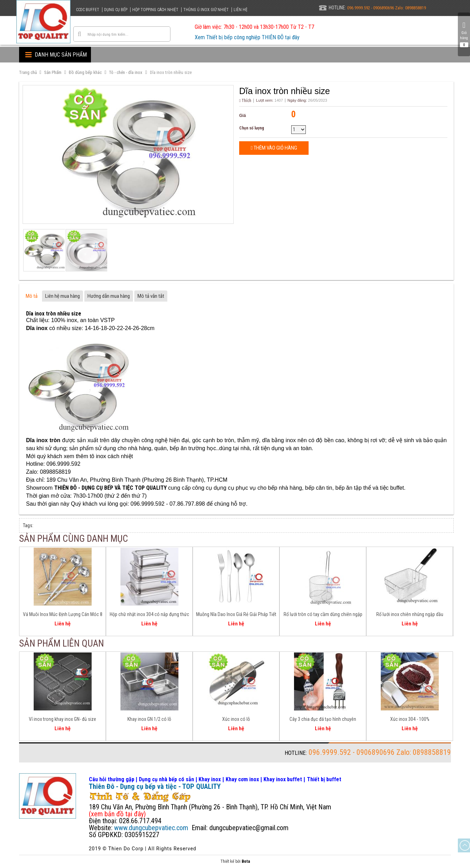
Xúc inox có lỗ (236, 719)
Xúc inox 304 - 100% (410, 719)
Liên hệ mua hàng (62, 296)
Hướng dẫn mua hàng (109, 296)
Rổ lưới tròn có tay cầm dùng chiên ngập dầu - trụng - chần (323, 615)
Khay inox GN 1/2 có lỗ (149, 719)
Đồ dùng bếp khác (85, 72)
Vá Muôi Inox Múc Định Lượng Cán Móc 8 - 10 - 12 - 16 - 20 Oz (63, 615)
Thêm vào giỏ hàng (274, 148)
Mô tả (32, 296)
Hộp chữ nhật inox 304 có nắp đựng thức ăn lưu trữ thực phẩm (149, 615)
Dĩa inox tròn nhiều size (171, 72)
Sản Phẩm (53, 72)
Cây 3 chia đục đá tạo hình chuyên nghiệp (323, 720)
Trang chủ (28, 72)
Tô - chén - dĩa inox (126, 72)
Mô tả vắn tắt (151, 296)
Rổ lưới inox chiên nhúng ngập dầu (410, 614)
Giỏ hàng (464, 34)
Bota (246, 861)
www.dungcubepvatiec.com (151, 828)
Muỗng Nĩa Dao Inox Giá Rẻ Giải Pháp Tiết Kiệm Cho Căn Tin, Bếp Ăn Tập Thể (236, 615)
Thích (245, 101)
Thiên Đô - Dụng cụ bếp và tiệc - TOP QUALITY (155, 786)
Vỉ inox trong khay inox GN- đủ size (62, 719)
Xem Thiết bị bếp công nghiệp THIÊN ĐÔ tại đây (247, 37)
